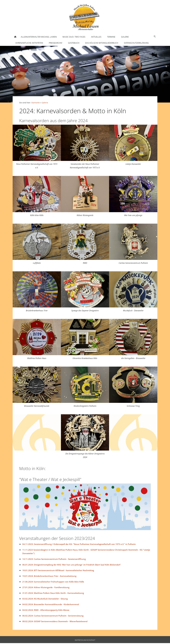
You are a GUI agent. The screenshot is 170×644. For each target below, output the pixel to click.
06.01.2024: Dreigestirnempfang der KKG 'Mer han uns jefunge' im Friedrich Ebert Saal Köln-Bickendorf (71, 565)
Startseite (36, 103)
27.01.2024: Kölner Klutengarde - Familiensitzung (46, 587)
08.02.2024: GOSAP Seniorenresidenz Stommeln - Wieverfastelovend (55, 621)
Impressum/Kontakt (85, 640)
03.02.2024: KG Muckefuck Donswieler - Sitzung (45, 599)
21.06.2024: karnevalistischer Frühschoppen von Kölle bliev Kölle (53, 582)
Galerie (45, 103)
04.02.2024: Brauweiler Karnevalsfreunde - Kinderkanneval (51, 604)
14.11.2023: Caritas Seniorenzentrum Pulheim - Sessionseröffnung (54, 559)
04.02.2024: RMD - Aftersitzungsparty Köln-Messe (46, 610)
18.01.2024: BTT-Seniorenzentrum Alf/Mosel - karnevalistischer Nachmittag (58, 570)
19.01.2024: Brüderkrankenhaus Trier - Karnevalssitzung (49, 576)
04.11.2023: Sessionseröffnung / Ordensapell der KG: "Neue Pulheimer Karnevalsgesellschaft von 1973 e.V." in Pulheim (79, 544)
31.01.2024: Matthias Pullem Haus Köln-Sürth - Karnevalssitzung (53, 593)
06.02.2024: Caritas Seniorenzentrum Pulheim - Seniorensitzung (53, 616)
